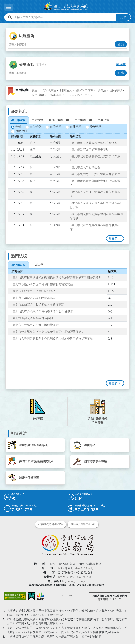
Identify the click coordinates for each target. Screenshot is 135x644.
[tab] (18, 120)
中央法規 (37, 120)
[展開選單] (9, 7)
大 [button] (70, 596)
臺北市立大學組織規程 (86, 167)
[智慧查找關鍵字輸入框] (61, 73)
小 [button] (62, 596)
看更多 (113, 238)
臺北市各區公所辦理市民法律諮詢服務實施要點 (43, 284)
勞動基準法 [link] (57, 95)
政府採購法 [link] (39, 95)
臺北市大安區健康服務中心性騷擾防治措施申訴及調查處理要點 (53, 338)
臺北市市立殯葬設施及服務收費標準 (94, 143)
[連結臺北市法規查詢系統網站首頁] (66, 7)
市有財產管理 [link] (85, 90)
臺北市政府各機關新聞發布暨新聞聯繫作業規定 (43, 311)
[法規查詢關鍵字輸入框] (61, 44)
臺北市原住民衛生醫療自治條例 (33, 318)
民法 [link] (34, 90)
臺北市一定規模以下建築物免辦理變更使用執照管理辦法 (48, 331)
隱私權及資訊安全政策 (83, 524)
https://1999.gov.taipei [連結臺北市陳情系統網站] (75, 577)
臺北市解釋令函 (59, 120)
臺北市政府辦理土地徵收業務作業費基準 (95, 194)
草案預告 (103, 120)
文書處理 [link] (75, 95)
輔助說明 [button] (121, 65)
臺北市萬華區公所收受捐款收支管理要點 (38, 304)
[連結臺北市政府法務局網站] (68, 545)
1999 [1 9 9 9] (59, 568)
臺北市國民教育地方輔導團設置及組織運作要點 (96, 216)
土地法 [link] (89, 95)
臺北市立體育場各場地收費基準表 (34, 298)
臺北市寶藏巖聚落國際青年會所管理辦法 (95, 183)
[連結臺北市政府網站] (41, 597)
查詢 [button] (121, 44)
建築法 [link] (102, 90)
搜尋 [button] (123, 17)
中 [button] (66, 596)
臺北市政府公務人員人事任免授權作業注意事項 (96, 205)
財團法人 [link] (66, 90)
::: (2, 25)
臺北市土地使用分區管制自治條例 (34, 291)
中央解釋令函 (83, 120)
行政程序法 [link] (49, 90)
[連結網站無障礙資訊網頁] (15, 596)
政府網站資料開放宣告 (51, 524)
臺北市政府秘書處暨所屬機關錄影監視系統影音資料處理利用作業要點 (57, 277)
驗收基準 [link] (116, 90)
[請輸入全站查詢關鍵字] (64, 17)
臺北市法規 (18, 120)
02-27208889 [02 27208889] (84, 568)
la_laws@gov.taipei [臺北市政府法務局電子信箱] (75, 581)
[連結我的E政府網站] (31, 596)
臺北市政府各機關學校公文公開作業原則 (95, 158)
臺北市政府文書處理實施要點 (90, 149)
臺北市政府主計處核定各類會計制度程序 (95, 227)
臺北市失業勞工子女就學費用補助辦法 (96, 174)
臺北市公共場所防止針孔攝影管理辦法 (37, 325)
